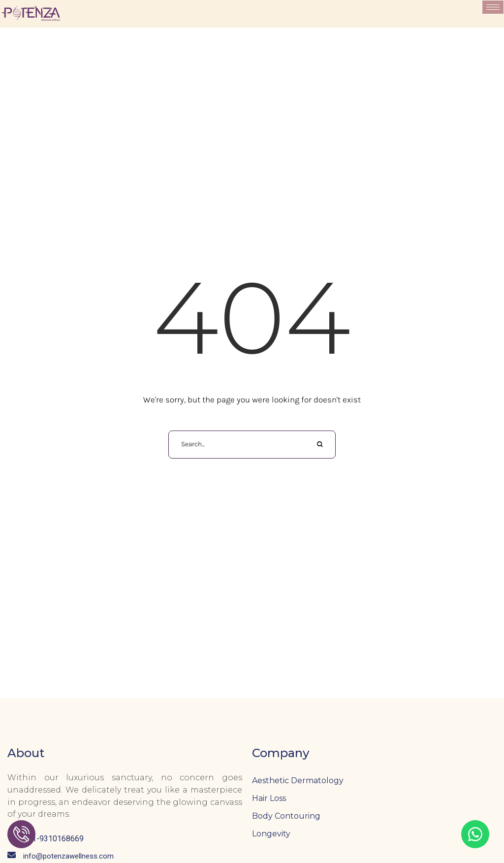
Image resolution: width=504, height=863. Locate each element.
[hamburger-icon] (493, 7)
